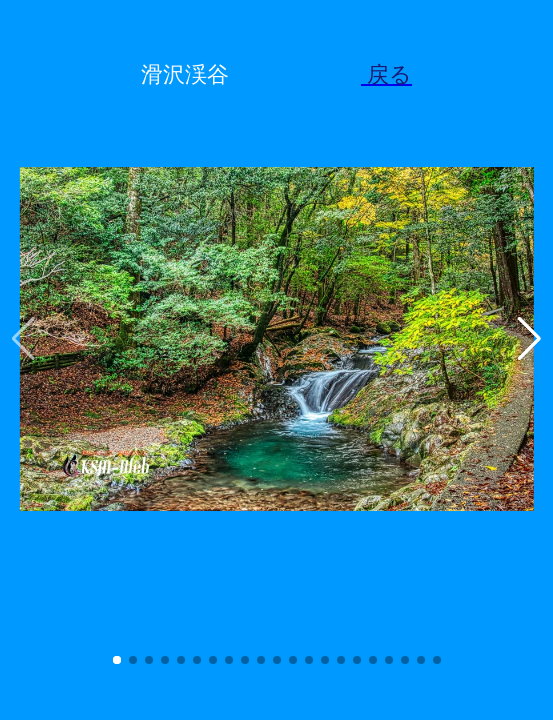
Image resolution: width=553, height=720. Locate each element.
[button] (117, 660)
